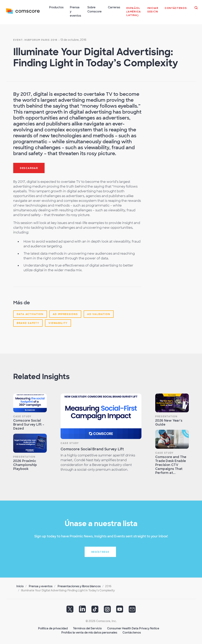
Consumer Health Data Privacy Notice (133, 628)
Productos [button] (57, 7)
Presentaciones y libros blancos (79, 586)
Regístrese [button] (100, 552)
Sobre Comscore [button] (95, 9)
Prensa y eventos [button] (76, 11)
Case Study (22, 416)
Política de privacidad (53, 628)
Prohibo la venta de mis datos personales (89, 632)
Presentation (24, 456)
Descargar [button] (29, 168)
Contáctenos (132, 632)
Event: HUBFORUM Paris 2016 (35, 40)
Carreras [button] (114, 7)
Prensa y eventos (41, 586)
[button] (134, 14)
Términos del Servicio (87, 628)
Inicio (20, 586)
